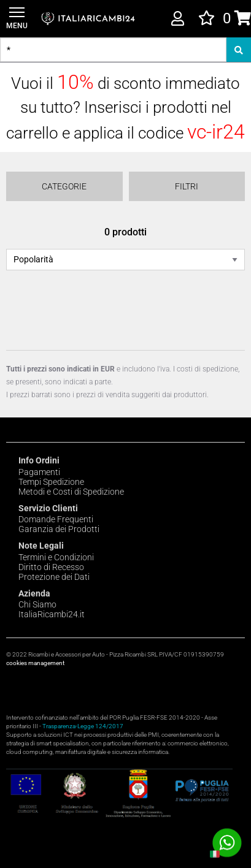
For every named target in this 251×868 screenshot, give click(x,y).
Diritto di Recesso (51, 567)
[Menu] (17, 19)
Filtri (187, 186)
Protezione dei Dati (54, 577)
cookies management (35, 663)
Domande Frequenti (56, 519)
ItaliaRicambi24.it (52, 614)
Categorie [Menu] (64, 186)
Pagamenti (39, 472)
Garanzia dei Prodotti (59, 529)
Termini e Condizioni (56, 557)
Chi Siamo (37, 604)
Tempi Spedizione (51, 482)
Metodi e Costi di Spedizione (71, 492)
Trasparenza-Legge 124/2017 (83, 726)
